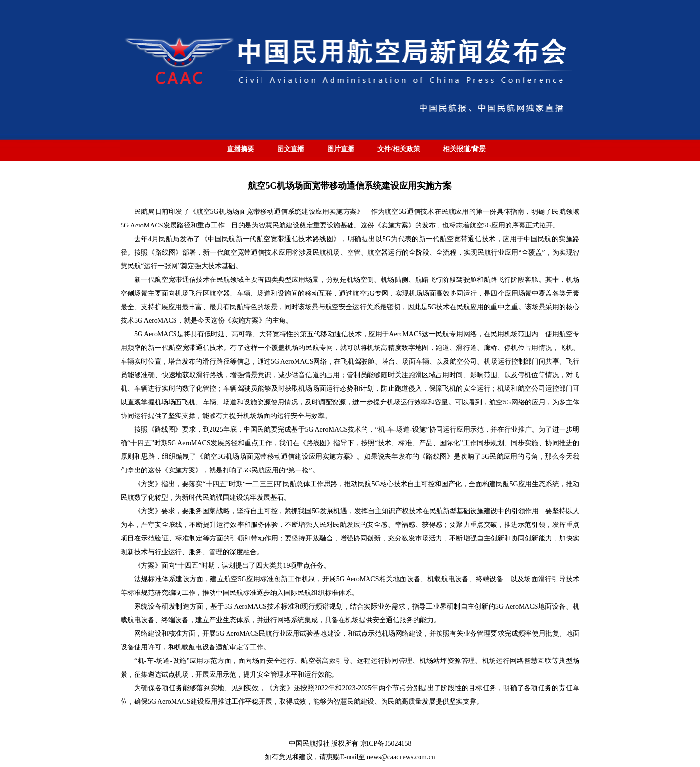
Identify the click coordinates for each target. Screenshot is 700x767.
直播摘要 (241, 149)
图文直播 (291, 149)
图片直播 (341, 149)
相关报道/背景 (464, 149)
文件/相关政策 (399, 149)
